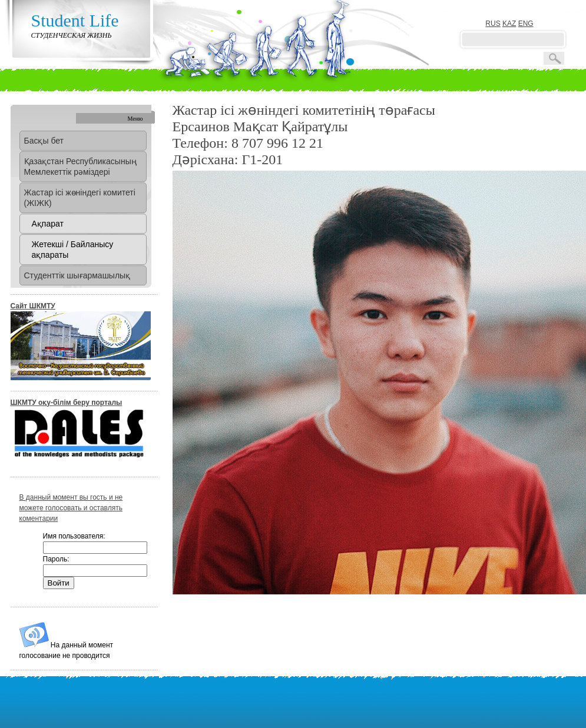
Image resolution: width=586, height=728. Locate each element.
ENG (526, 24)
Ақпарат (48, 224)
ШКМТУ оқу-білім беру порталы (67, 403)
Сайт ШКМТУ (33, 306)
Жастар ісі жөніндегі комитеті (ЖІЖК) (80, 198)
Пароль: (56, 559)
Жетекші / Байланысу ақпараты (73, 250)
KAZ (509, 24)
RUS (493, 24)
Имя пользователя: (74, 536)
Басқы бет (44, 141)
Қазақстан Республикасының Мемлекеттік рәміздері (80, 167)
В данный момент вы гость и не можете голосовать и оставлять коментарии (71, 508)
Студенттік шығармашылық (77, 275)
